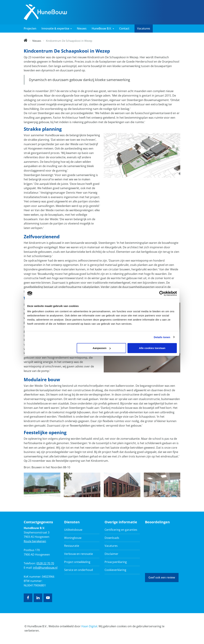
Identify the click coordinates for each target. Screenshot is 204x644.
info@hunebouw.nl (45, 568)
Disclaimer (111, 554)
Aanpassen (102, 348)
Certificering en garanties (121, 530)
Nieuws (82, 28)
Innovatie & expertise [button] (57, 28)
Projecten (30, 28)
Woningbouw (73, 538)
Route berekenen (35, 541)
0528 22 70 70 (45, 563)
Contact (124, 28)
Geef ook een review (162, 577)
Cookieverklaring (115, 570)
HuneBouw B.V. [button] (103, 28)
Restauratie (72, 546)
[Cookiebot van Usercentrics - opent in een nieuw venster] (162, 293)
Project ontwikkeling (77, 562)
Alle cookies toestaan (152, 348)
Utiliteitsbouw (73, 530)
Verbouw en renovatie (79, 554)
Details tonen (162, 337)
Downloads (112, 538)
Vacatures (144, 28)
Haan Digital (89, 626)
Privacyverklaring (116, 562)
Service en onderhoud (79, 570)
